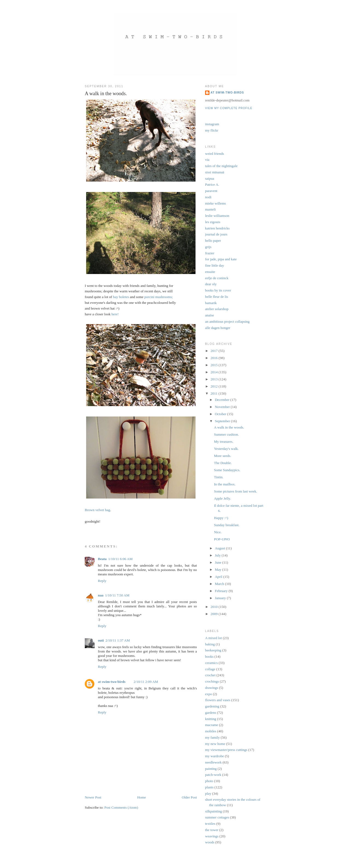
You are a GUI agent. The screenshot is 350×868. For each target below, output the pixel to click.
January (221, 598)
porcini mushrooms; (159, 297)
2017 (215, 351)
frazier (210, 253)
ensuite (210, 272)
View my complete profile (229, 108)
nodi (208, 197)
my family (212, 737)
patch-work (213, 775)
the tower (212, 830)
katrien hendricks (217, 228)
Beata (102, 559)
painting (211, 769)
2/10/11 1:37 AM (118, 640)
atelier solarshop (217, 309)
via (207, 160)
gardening (212, 706)
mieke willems (215, 203)
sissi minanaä (215, 172)
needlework (213, 762)
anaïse (209, 315)
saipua (210, 178)
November (223, 407)
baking (210, 644)
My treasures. (224, 442)
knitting (211, 719)
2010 (215, 607)
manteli (210, 209)
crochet (210, 675)
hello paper (213, 241)
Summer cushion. (226, 434)
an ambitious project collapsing (227, 321)
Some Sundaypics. (227, 470)
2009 (215, 614)
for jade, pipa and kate (221, 259)
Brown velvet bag (97, 510)
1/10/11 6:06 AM (120, 559)
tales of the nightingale (221, 166)
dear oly (211, 284)
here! (115, 314)
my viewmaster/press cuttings (226, 750)
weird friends (215, 154)
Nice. (218, 532)
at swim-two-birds (112, 682)
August (221, 548)
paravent (211, 191)
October (221, 414)
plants (209, 787)
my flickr (212, 130)
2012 (215, 386)
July (218, 555)
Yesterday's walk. (226, 449)
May (219, 570)
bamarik (211, 303)
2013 (215, 379)
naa (101, 595)
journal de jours (216, 234)
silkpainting (213, 811)
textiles (210, 824)
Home (142, 797)
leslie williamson (217, 216)
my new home (215, 744)
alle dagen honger (218, 328)
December (223, 400)
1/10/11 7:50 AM (117, 595)
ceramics (211, 663)
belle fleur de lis (217, 297)
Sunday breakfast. (227, 525)
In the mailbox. (225, 484)
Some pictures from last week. (235, 491)
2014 (215, 372)
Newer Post (93, 797)
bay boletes (121, 297)
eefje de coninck (217, 278)
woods (210, 842)
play (208, 793)
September (223, 421)
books (209, 656)
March (220, 584)
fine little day (215, 265)
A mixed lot (213, 638)
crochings (212, 681)
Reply (102, 581)
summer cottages (217, 817)
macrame (212, 725)
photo (209, 781)
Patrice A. (212, 184)
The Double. (223, 463)
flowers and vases (218, 700)
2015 (215, 365)
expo (208, 694)
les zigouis (213, 222)
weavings (212, 836)
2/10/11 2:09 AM (146, 682)
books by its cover (218, 290)
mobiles (211, 731)
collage (210, 669)
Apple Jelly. (222, 498)
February (222, 591)
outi (101, 640)
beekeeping (213, 650)
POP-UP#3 (222, 539)
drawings (212, 688)
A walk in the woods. (229, 427)
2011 (215, 393)
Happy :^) (221, 518)
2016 (215, 358)
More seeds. (222, 456)
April (219, 577)
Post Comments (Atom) (121, 807)
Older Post (189, 797)
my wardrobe (215, 756)
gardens (211, 713)
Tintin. (219, 477)
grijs (208, 247)
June (219, 562)
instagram (212, 124)
